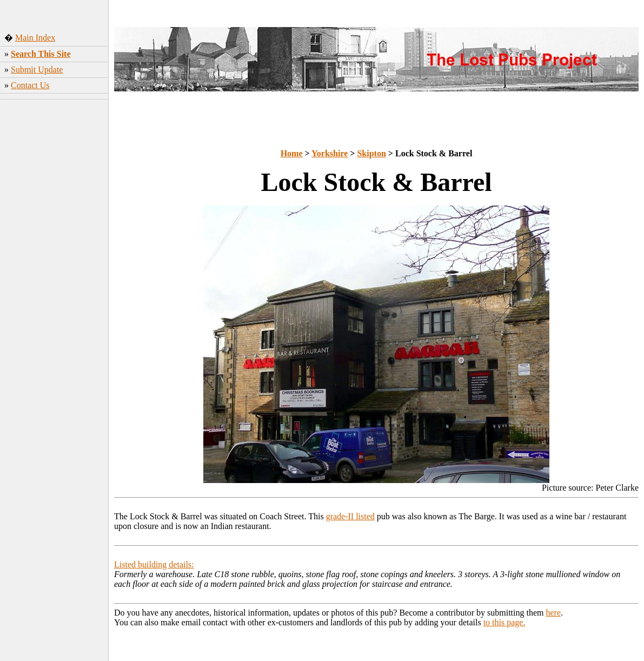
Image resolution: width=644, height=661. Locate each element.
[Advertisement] (54, 273)
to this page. (504, 622)
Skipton (371, 153)
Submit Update (37, 70)
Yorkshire (330, 153)
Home (292, 153)
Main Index (35, 38)
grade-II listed (350, 516)
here (554, 613)
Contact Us (30, 85)
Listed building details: (154, 564)
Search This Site (41, 54)
